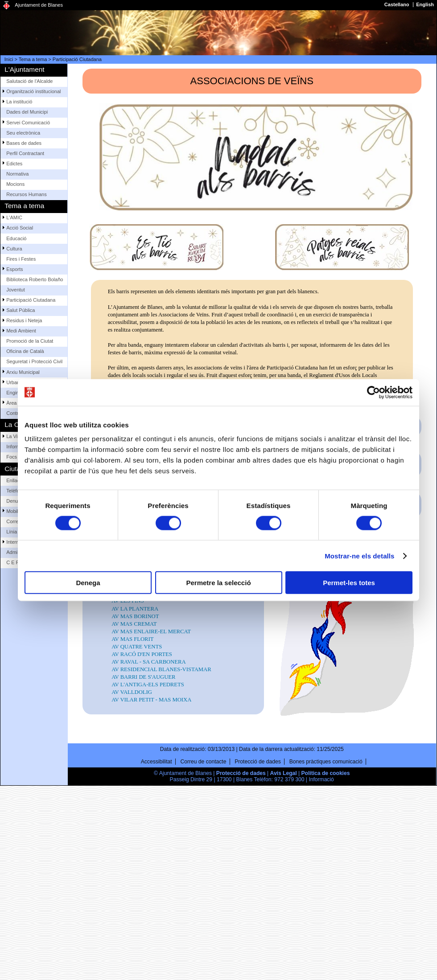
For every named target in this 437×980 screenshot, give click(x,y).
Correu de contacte (204, 762)
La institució (19, 102)
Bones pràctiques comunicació (326, 762)
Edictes (14, 164)
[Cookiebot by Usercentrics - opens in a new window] (373, 392)
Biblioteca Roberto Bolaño (35, 279)
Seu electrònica (23, 133)
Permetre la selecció (218, 583)
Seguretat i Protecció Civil (34, 361)
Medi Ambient (21, 331)
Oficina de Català (25, 351)
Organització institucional (33, 91)
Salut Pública (21, 310)
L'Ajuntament (24, 69)
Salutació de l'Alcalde (29, 81)
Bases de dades (24, 143)
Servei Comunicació (28, 123)
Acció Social (20, 228)
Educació (16, 238)
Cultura (14, 249)
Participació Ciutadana (77, 59)
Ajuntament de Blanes (39, 5)
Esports (14, 269)
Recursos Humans (26, 194)
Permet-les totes (349, 583)
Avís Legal (284, 773)
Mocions (15, 184)
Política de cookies (326, 773)
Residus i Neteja (24, 320)
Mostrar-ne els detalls (359, 556)
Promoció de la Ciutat (30, 341)
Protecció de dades (258, 762)
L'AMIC (14, 217)
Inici (9, 59)
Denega (88, 583)
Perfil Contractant (25, 153)
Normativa (17, 174)
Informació (321, 779)
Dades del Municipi (27, 112)
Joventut (16, 290)
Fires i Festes (21, 259)
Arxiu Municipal (23, 372)
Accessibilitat (157, 762)
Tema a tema (33, 59)
